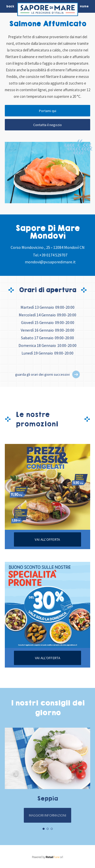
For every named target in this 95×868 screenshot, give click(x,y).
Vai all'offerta (47, 539)
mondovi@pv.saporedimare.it (50, 262)
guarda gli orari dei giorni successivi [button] (42, 374)
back (10, 6)
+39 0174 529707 (53, 255)
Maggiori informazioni (48, 815)
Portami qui (48, 111)
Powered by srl (48, 857)
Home (84, 6)
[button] (76, 374)
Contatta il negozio (48, 125)
